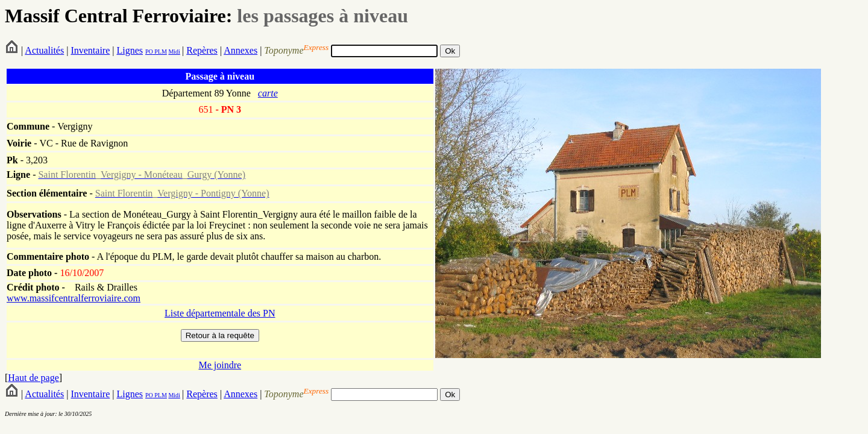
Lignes (130, 50)
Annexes (241, 50)
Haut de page (33, 378)
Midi (174, 52)
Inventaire (90, 50)
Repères (202, 50)
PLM (160, 52)
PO (149, 52)
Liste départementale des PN (220, 313)
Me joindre (220, 365)
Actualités (44, 50)
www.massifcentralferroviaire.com (74, 298)
